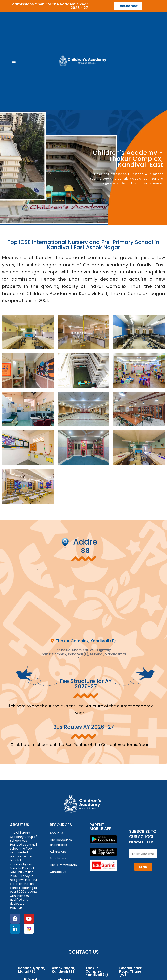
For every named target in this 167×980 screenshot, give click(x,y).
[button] (14, 61)
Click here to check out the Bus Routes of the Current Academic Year (79, 745)
